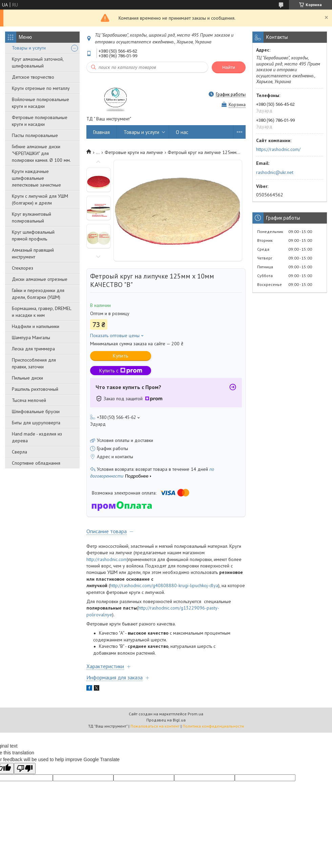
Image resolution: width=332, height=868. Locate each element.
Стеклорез (23, 268)
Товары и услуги (29, 48)
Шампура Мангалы (31, 337)
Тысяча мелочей (29, 400)
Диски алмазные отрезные (40, 279)
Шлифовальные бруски (36, 411)
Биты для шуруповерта (36, 423)
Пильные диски (27, 378)
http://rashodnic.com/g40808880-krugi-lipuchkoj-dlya (164, 585)
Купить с (121, 371)
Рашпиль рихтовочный (35, 389)
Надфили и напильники (36, 326)
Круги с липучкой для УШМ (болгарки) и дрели (40, 199)
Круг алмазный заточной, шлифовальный (38, 62)
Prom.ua (195, 714)
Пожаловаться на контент (155, 726)
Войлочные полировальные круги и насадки (40, 103)
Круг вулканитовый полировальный (32, 217)
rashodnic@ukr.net (275, 172)
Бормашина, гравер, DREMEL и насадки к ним (41, 312)
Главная (101, 132)
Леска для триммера (33, 349)
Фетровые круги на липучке (134, 152)
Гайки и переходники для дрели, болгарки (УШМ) (38, 294)
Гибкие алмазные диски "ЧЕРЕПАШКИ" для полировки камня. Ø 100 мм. (41, 153)
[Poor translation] (25, 768)
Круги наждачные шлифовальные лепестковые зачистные (36, 178)
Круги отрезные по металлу (41, 88)
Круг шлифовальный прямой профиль (33, 235)
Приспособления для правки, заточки (34, 363)
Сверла (19, 452)
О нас (182, 132)
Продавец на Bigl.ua (166, 720)
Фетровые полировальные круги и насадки (40, 121)
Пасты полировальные (35, 135)
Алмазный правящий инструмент (33, 253)
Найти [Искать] (229, 67)
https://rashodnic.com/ (278, 149)
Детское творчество (33, 77)
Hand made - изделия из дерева (37, 437)
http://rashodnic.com (107, 559)
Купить (121, 356)
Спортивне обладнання (36, 463)
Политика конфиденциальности (213, 726)
